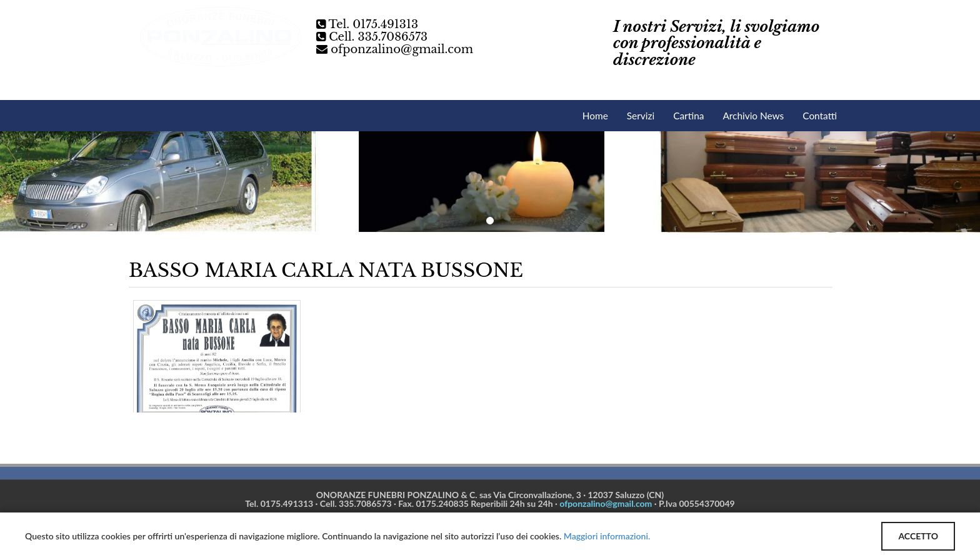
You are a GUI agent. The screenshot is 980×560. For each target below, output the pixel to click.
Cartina (688, 116)
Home (595, 116)
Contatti (820, 116)
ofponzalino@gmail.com (402, 49)
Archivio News (753, 116)
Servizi (641, 116)
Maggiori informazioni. (607, 536)
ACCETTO (918, 536)
